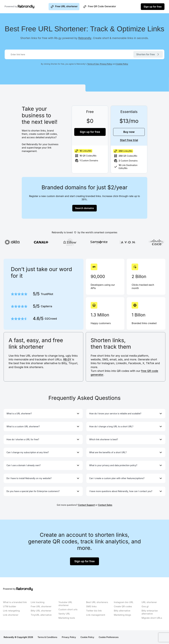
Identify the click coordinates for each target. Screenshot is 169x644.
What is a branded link (15, 602)
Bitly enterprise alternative (150, 612)
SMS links (91, 606)
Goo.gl (145, 606)
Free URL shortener (64, 7)
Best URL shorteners (97, 602)
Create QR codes (123, 606)
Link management (96, 615)
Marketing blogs (122, 615)
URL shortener (149, 602)
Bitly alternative (122, 611)
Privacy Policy (106, 64)
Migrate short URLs (152, 618)
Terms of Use (93, 64)
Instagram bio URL (124, 602)
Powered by (15, 7)
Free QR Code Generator (100, 7)
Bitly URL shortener (41, 611)
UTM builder (10, 606)
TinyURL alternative (41, 615)
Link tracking (38, 602)
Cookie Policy (122, 64)
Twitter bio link (94, 611)
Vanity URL (64, 614)
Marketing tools (67, 618)
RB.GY (67, 359)
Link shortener (11, 615)
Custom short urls (68, 609)
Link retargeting (11, 611)
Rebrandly (85, 38)
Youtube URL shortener (65, 604)
